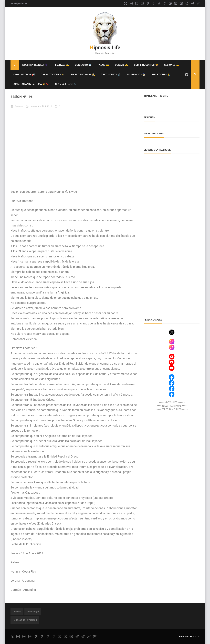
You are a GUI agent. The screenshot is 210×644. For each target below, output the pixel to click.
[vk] (131, 3)
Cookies (17, 612)
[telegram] (187, 3)
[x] (126, 3)
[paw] (95, 636)
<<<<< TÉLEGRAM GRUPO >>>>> (172, 409)
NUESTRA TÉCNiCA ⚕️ (35, 65)
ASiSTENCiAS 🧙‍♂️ (136, 75)
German (17, 106)
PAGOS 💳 (103, 65)
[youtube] (170, 3)
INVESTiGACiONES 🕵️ (83, 75)
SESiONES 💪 (172, 65)
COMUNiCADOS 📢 (24, 75)
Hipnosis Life (105, 48)
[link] (198, 3)
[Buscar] (195, 75)
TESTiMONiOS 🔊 (111, 75)
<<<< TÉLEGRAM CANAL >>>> (172, 406)
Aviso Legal (33, 612)
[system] (187, 75)
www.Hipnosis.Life (19, 3)
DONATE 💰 (122, 65)
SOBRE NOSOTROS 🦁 (146, 65)
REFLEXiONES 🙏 (161, 75)
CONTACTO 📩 (83, 65)
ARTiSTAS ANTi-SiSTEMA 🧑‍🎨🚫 (31, 84)
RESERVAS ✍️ (61, 65)
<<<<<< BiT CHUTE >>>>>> (172, 402)
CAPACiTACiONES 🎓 (53, 75)
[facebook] (148, 3)
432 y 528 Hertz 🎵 (66, 84)
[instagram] (137, 3)
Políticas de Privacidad (25, 620)
